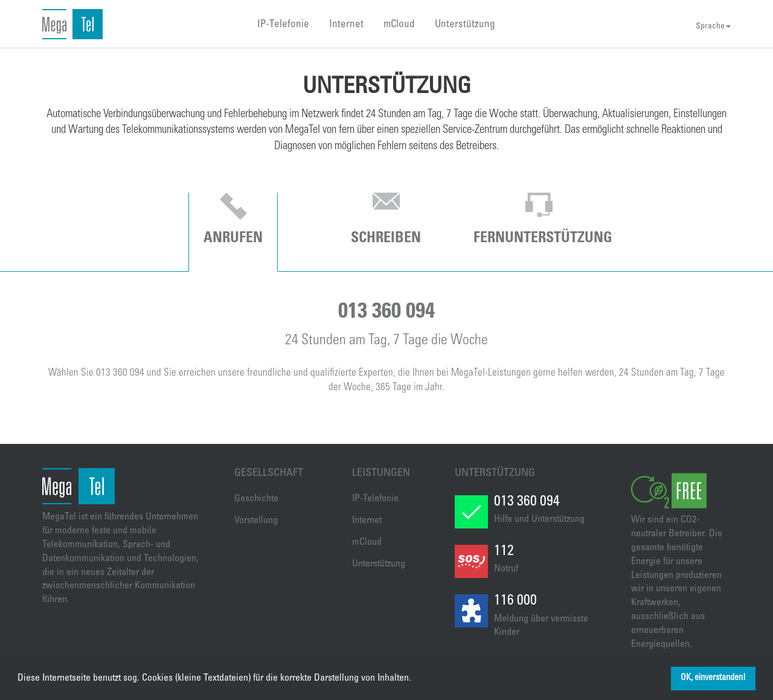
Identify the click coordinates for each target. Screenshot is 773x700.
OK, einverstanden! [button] (713, 678)
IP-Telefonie (283, 25)
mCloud (399, 25)
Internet (346, 25)
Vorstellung (256, 521)
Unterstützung (465, 25)
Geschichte (256, 499)
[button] (415, 679)
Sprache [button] (713, 27)
